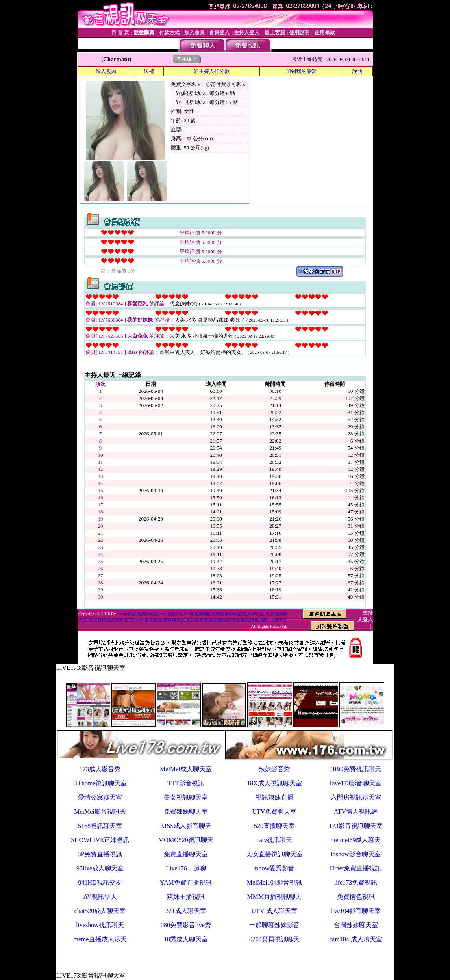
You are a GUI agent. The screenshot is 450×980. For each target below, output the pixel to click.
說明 (357, 71)
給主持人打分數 (212, 71)
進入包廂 (106, 71)
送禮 (149, 71)
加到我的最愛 (301, 71)
